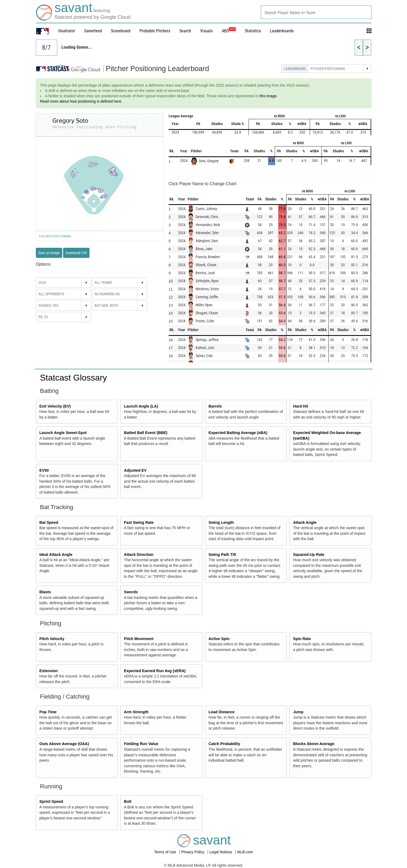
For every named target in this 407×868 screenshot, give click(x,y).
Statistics (253, 31)
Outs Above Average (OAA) (64, 744)
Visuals (206, 31)
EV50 (44, 470)
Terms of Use (165, 852)
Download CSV (76, 253)
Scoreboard (121, 31)
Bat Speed (49, 522)
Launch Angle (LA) (141, 406)
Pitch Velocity (52, 639)
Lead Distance (222, 712)
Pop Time (48, 712)
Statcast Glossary (74, 378)
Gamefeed (93, 31)
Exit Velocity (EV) (55, 406)
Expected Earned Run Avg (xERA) (155, 671)
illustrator (67, 31)
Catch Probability (224, 744)
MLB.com (245, 852)
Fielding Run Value (141, 744)
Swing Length (221, 522)
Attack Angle (305, 522)
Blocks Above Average (314, 744)
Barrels (215, 406)
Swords (131, 592)
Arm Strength (136, 712)
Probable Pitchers (155, 31)
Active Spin (219, 639)
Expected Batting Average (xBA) (238, 433)
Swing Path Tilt (222, 555)
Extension (49, 671)
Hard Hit (301, 406)
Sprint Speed (51, 801)
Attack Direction (139, 555)
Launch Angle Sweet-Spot (63, 433)
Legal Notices (221, 852)
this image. (269, 96)
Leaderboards (282, 31)
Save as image (49, 253)
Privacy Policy (193, 852)
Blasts (45, 592)
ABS (229, 31)
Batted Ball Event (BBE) (146, 433)
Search (185, 31)
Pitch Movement (139, 639)
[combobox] (316, 12)
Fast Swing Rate (139, 522)
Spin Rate (302, 639)
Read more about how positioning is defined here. (81, 101)
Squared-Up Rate (309, 555)
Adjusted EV (135, 470)
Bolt (128, 801)
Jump (298, 712)
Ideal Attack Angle (56, 555)
